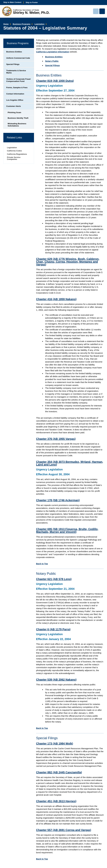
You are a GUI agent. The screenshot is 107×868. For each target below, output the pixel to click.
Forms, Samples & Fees (17, 88)
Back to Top (42, 564)
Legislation (39, 24)
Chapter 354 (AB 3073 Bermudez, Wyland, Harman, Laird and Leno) (70, 463)
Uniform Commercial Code (18, 58)
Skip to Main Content (12, 2)
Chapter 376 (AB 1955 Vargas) (56, 439)
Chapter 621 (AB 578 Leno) (54, 579)
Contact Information (15, 94)
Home (6, 24)
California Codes (14, 151)
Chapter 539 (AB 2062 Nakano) (56, 680)
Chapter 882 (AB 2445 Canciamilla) (59, 772)
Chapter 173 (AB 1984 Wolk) (55, 744)
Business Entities (54, 57)
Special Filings (52, 65)
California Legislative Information (53, 52)
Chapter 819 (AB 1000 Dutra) (55, 81)
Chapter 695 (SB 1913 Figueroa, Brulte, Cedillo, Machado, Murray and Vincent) (67, 530)
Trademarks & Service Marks (16, 72)
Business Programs (22, 24)
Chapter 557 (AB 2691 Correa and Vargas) (64, 830)
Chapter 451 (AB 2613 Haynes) (56, 801)
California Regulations (17, 154)
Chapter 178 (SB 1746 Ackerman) (58, 500)
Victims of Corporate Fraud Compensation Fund (18, 80)
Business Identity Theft (18, 118)
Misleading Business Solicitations (17, 125)
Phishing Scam (14, 112)
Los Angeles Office (15, 100)
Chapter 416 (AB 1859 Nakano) (56, 299)
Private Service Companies (14, 158)
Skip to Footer (32, 2)
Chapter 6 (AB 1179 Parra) (53, 629)
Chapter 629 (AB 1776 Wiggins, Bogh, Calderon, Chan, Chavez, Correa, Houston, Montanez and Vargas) (68, 262)
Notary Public (52, 61)
